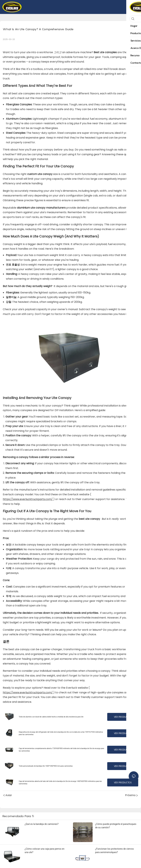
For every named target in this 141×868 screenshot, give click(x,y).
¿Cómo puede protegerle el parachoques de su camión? (116, 826)
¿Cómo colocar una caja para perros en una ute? (45, 851)
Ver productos (123, 717)
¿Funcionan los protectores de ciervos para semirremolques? (114, 851)
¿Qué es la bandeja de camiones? (42, 824)
